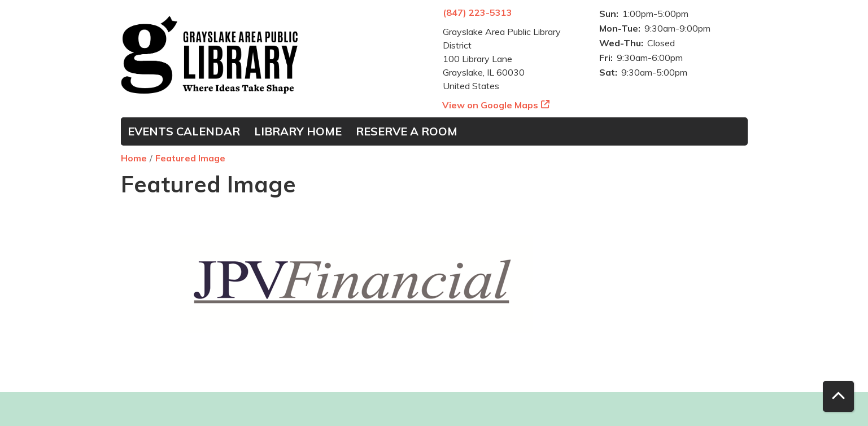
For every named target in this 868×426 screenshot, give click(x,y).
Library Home (298, 131)
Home (134, 158)
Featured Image (190, 158)
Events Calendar (184, 131)
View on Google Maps (490, 105)
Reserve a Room (407, 131)
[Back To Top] (838, 396)
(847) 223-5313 (477, 12)
